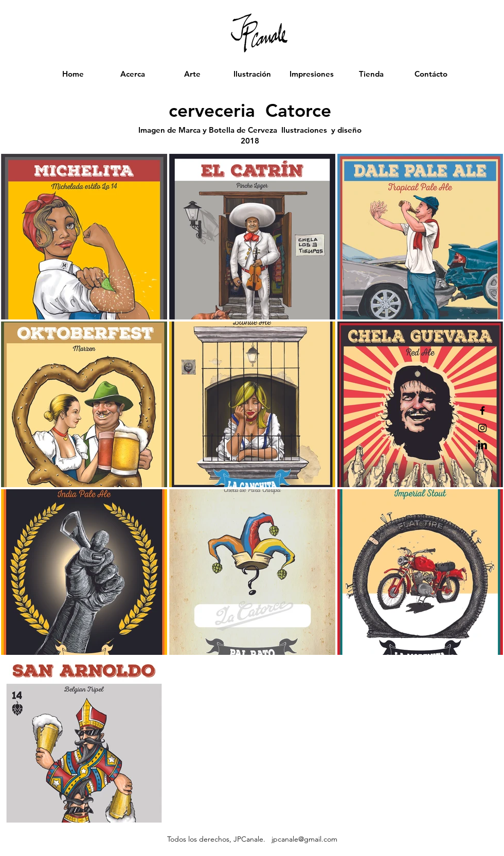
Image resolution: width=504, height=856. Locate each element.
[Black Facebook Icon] (482, 411)
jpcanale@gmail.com (304, 839)
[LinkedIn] (482, 445)
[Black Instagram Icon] (482, 428)
